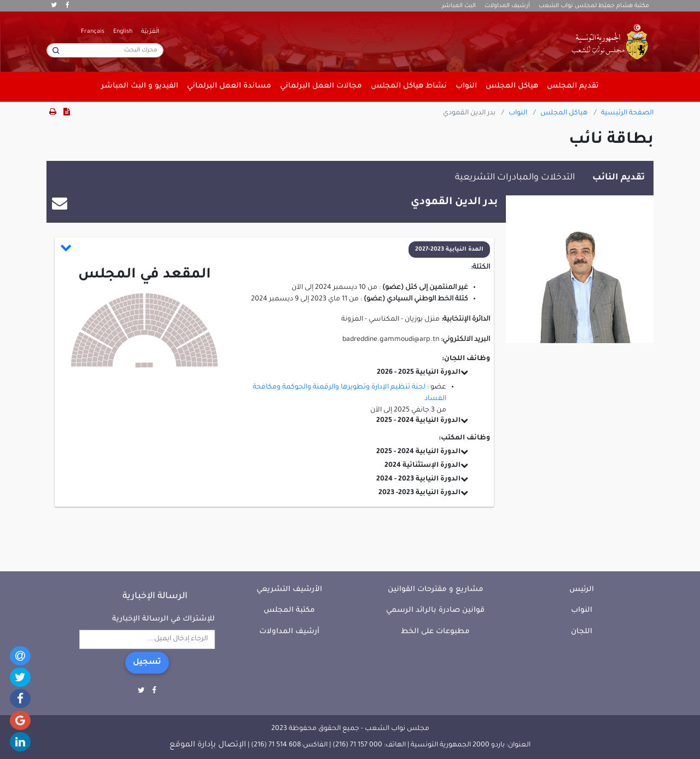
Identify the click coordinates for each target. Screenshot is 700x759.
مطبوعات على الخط (435, 632)
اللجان (582, 632)
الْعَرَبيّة (150, 32)
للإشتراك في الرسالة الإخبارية (164, 619)
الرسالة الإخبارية (155, 596)
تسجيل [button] (147, 663)
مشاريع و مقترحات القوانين (436, 590)
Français (93, 32)
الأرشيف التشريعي (289, 590)
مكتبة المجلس (289, 610)
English (123, 32)
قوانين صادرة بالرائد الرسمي (435, 610)
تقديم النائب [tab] (619, 178)
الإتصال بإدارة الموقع (208, 745)
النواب (518, 113)
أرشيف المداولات (507, 6)
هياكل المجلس (564, 113)
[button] (275, 250)
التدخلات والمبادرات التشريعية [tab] (515, 178)
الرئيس (582, 590)
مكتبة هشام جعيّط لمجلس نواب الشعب (594, 6)
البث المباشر (459, 6)
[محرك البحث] (105, 50)
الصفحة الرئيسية (627, 113)
